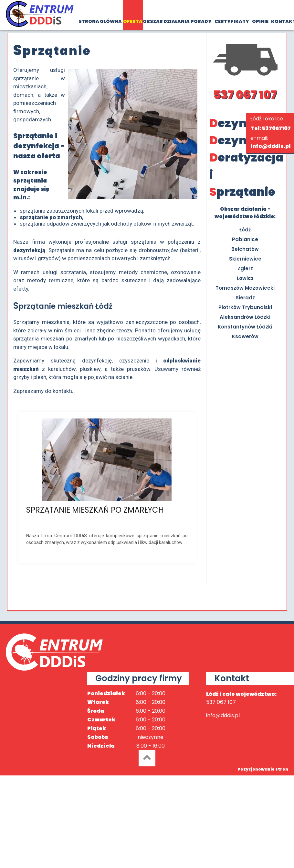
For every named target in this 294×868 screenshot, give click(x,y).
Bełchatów (245, 249)
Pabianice (245, 239)
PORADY (201, 21)
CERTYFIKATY (232, 21)
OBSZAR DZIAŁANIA (166, 21)
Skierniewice (245, 259)
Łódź (245, 230)
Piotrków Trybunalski (245, 307)
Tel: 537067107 (271, 128)
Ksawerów (245, 336)
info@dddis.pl (270, 146)
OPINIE (260, 21)
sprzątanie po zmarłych (51, 217)
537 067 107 (245, 95)
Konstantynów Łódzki (245, 327)
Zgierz (245, 268)
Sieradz (245, 298)
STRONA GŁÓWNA (100, 21)
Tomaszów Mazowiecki (245, 288)
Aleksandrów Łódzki (245, 317)
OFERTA (133, 21)
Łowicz (245, 278)
